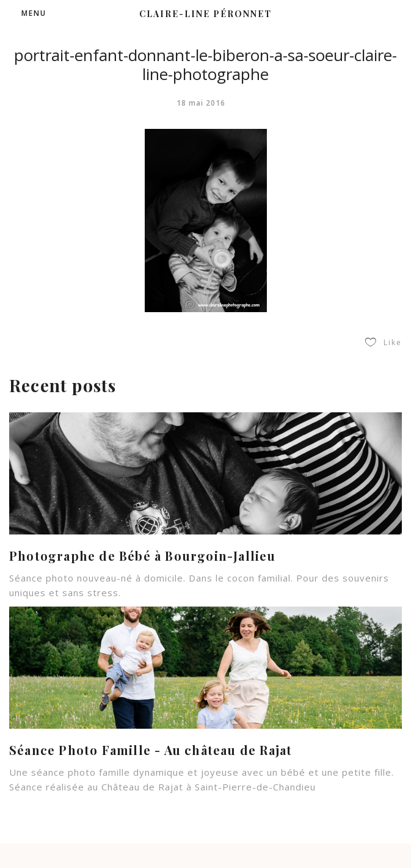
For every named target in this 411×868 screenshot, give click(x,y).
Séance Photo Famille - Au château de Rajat (151, 746)
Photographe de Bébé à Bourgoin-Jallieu (143, 552)
